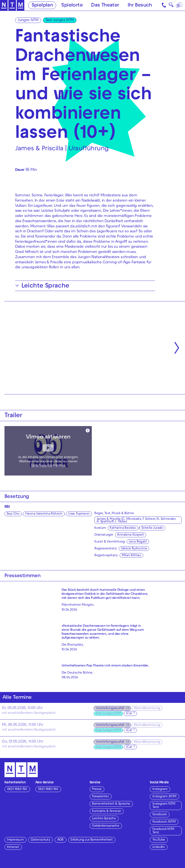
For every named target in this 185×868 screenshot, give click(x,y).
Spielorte (72, 6)
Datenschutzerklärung (48, 466)
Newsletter (100, 797)
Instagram (160, 789)
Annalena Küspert (130, 535)
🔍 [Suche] (171, 6)
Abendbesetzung (147, 708)
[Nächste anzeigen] (177, 348)
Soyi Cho (13, 514)
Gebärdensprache (106, 826)
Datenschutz (40, 840)
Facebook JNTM (164, 822)
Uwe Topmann (79, 514)
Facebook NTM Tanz (163, 831)
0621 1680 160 (48, 789)
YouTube (159, 840)
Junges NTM (28, 20)
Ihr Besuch (140, 6)
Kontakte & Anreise (106, 811)
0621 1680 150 (17, 789)
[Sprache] (180, 5)
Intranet (13, 847)
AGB (60, 840)
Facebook (160, 815)
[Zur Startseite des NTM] (12, 5)
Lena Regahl (138, 542)
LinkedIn (159, 847)
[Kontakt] (164, 5)
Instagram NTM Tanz (164, 806)
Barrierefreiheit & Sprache (111, 804)
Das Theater (105, 6)
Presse (97, 789)
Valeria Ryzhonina (134, 549)
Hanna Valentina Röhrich (44, 514)
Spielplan (42, 6)
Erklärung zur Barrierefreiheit (92, 840)
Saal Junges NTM (60, 20)
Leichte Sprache (104, 819)
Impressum (15, 840)
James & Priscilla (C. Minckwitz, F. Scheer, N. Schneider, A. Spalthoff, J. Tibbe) (136, 520)
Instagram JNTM (164, 797)
